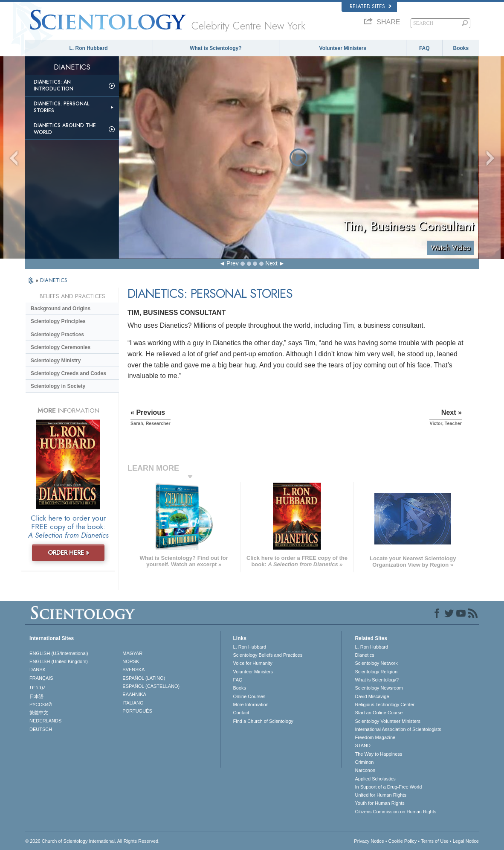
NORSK (131, 661)
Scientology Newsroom (379, 688)
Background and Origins (61, 309)
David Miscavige (372, 696)
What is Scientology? (216, 48)
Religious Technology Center (385, 704)
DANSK (38, 670)
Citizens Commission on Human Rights (395, 812)
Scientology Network (376, 663)
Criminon (364, 762)
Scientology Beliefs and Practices (268, 655)
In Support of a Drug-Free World (388, 787)
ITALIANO (133, 703)
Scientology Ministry (56, 361)
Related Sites (371, 6)
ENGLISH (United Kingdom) (59, 661)
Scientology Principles (58, 321)
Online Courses (249, 696)
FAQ (424, 48)
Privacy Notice (369, 841)
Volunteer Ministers (343, 48)
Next (271, 263)
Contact (241, 713)
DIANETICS (54, 280)
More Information (251, 704)
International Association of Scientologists (398, 729)
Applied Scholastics (375, 779)
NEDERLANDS (45, 721)
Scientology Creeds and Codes (68, 373)
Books (461, 48)
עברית (37, 687)
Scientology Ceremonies (61, 347)
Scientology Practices (57, 335)
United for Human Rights (380, 795)
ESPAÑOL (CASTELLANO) (151, 686)
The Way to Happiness (378, 754)
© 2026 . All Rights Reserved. (92, 841)
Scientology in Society (58, 386)
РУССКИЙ (41, 704)
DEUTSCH (41, 729)
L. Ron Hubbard (89, 48)
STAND (362, 745)
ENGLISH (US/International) (59, 653)
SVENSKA (133, 670)
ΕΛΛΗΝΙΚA (134, 694)
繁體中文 (39, 713)
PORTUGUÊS (137, 711)
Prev (233, 263)
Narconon (365, 770)
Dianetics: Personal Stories (61, 107)
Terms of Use (435, 841)
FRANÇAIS (41, 678)
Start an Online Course (379, 713)
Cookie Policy (403, 841)
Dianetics (364, 655)
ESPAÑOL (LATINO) (144, 678)
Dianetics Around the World (65, 129)
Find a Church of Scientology (263, 721)
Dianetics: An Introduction (54, 85)
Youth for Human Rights (379, 803)
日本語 (36, 696)
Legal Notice (466, 841)
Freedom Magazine (375, 737)
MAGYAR (132, 653)
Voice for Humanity (253, 663)
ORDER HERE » (68, 553)
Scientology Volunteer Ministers (387, 721)
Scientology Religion (376, 672)
